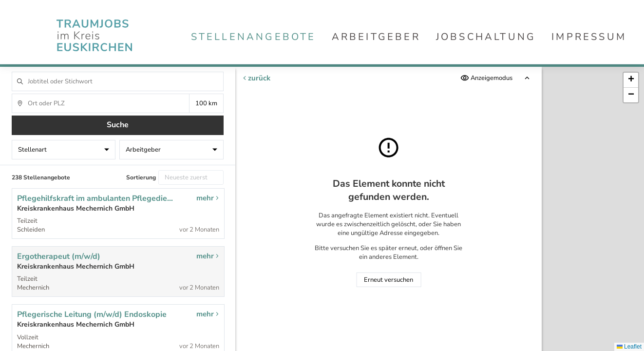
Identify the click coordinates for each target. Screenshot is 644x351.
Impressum (589, 37)
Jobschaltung (486, 37)
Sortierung (141, 177)
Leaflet (629, 347)
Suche (118, 125)
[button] (631, 80)
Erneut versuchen (388, 280)
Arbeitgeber (376, 37)
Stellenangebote (254, 37)
